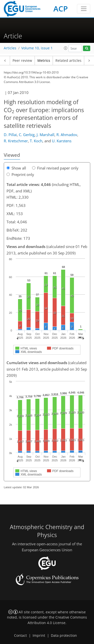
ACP (61, 9)
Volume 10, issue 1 (37, 48)
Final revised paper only (55, 168)
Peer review (22, 61)
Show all (16, 168)
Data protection (64, 636)
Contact (20, 636)
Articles (10, 48)
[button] (66, 48)
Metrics (44, 61)
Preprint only (20, 174)
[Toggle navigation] (84, 9)
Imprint (39, 636)
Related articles (68, 61)
